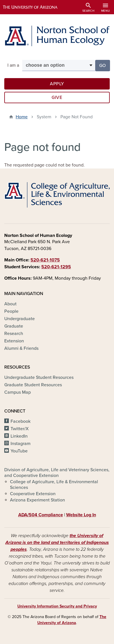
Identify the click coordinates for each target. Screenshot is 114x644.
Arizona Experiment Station (37, 500)
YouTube (19, 451)
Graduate (14, 326)
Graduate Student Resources (33, 385)
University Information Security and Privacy (57, 606)
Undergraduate (20, 319)
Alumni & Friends (21, 348)
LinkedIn (19, 436)
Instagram (21, 444)
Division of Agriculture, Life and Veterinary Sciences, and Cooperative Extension (57, 473)
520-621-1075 (45, 260)
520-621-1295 (56, 267)
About (10, 304)
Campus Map (18, 392)
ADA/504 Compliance (41, 515)
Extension (14, 341)
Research (14, 334)
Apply (57, 84)
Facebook (21, 421)
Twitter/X (20, 429)
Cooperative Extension (33, 494)
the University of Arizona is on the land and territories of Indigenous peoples (57, 543)
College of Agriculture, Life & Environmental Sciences (54, 485)
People (11, 311)
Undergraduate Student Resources (39, 377)
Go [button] (105, 65)
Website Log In (81, 515)
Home (22, 117)
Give (57, 97)
